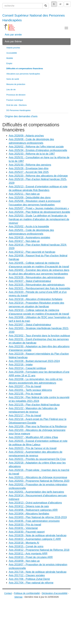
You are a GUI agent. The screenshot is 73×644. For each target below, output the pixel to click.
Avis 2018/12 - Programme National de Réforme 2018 (39, 550)
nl (60, 4)
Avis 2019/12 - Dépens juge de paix (29, 506)
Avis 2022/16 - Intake (21, 365)
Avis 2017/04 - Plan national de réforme (31, 583)
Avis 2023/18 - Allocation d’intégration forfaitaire (36, 299)
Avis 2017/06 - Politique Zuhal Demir (29, 579)
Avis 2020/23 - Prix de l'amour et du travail (33, 448)
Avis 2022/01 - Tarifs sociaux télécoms (30, 390)
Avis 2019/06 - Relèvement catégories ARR (33, 510)
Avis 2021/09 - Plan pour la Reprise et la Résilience (38, 426)
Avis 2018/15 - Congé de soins (26, 546)
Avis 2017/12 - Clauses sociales (27, 575)
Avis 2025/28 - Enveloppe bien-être (29, 168)
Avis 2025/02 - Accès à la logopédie (29, 226)
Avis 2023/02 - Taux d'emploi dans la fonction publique (39, 336)
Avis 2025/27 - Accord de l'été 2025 (29, 172)
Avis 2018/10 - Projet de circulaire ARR (31, 557)
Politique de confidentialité (27, 593)
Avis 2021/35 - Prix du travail (25, 394)
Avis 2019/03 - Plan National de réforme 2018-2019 (38, 517)
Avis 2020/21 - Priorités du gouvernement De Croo (37, 459)
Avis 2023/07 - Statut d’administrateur (30, 325)
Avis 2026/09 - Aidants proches (26, 136)
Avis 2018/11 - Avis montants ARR (28, 554)
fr (54, 4)
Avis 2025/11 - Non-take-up (24, 194)
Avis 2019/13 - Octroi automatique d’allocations (35, 503)
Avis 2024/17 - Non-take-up (24, 241)
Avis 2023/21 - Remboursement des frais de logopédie (39, 288)
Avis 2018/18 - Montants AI (24, 543)
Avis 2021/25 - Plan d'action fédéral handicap (34, 405)
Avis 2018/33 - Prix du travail (25, 525)
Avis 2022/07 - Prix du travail (25, 386)
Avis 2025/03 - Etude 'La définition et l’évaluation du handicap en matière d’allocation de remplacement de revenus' (39, 219)
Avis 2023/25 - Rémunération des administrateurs (37, 285)
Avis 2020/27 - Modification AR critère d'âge (33, 437)
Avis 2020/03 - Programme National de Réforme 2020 (39, 481)
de (67, 4)
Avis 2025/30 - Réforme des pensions (30, 165)
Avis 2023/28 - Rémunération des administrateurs (37, 277)
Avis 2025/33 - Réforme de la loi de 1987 (32, 154)
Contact (8, 593)
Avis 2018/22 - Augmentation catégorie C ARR (35, 539)
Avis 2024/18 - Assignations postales (29, 237)
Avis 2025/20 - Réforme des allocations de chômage (38, 176)
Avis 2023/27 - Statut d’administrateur (30, 281)
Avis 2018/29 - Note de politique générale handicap (38, 535)
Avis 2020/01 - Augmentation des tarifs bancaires (36, 492)
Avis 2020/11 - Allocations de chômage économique (38, 477)
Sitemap (18, 597)
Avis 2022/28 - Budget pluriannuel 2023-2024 (34, 361)
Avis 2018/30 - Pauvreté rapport (27, 532)
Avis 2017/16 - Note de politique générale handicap (38, 572)
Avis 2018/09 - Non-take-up (24, 561)
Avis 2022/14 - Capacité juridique (27, 368)
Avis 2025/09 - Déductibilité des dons (30, 198)
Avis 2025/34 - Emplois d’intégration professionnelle (38, 150)
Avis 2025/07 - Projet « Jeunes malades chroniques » (39, 208)
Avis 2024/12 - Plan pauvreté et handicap (32, 252)
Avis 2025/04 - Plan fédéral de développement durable (39, 212)
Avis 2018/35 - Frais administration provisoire (34, 521)
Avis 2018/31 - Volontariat (23, 528)
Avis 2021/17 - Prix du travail (25, 415)
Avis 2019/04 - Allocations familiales (29, 514)
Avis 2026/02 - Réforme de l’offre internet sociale (36, 147)
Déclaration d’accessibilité (55, 593)
